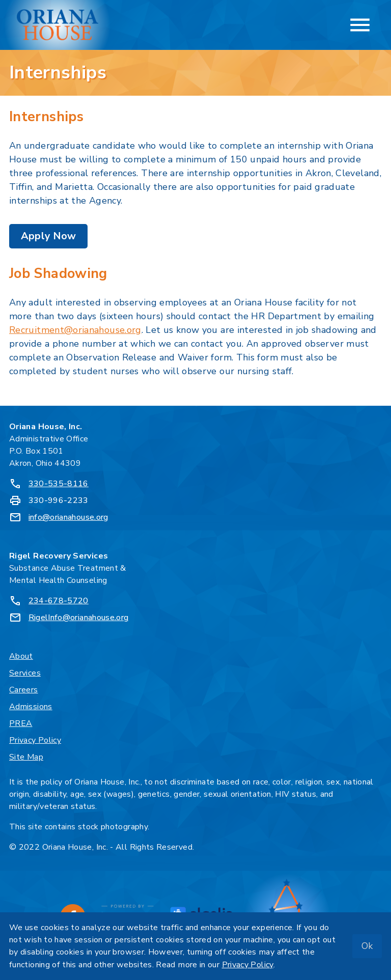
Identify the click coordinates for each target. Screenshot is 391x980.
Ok (367, 946)
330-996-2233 (59, 500)
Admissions (31, 707)
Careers (24, 690)
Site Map (26, 757)
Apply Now (49, 236)
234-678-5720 (59, 601)
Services (25, 673)
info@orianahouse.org (68, 517)
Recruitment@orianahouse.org (75, 330)
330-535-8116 (59, 484)
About (21, 656)
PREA (21, 723)
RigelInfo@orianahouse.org (79, 618)
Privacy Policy (35, 740)
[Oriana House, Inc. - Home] (58, 25)
